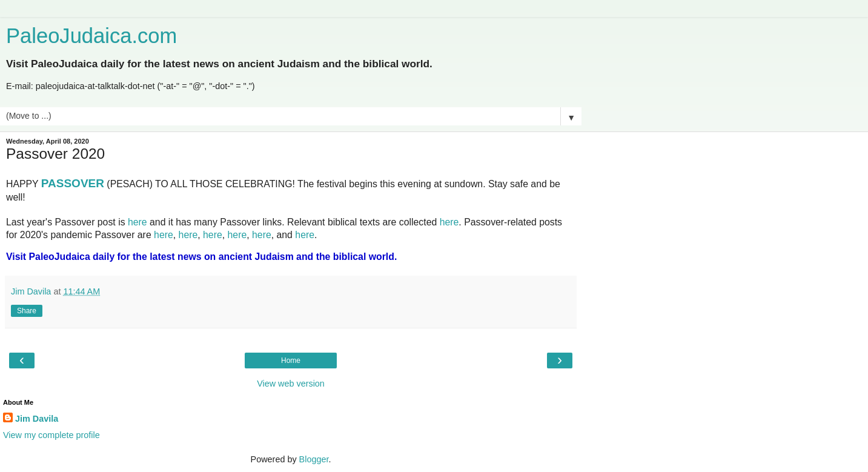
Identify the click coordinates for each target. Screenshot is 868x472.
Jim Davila (37, 419)
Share (27, 311)
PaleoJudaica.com (91, 36)
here (137, 222)
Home (291, 361)
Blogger (314, 459)
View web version (291, 384)
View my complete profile (51, 435)
